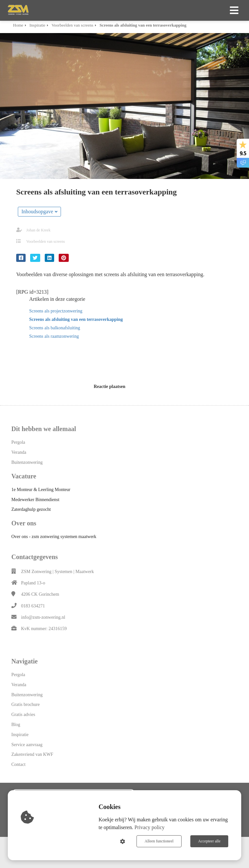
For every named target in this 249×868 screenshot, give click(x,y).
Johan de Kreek (38, 230)
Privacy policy (150, 827)
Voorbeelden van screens (46, 241)
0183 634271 (33, 606)
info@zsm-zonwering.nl (43, 617)
